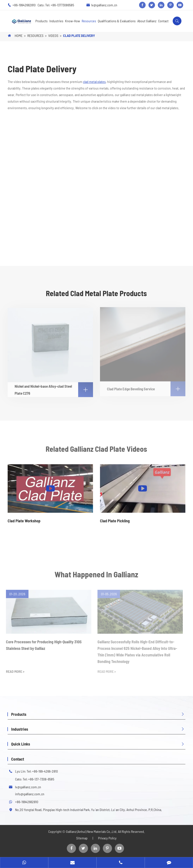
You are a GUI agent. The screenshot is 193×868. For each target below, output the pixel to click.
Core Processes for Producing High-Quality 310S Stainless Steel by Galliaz (42, 645)
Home (19, 35)
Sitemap (82, 838)
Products (41, 21)
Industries (56, 21)
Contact (163, 21)
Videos (53, 35)
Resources (89, 21)
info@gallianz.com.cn (30, 794)
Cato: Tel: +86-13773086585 (56, 5)
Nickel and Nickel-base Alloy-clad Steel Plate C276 (54, 388)
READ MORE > (13, 671)
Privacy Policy (107, 838)
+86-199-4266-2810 (45, 771)
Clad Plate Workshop (24, 521)
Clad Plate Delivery (79, 35)
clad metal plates (94, 82)
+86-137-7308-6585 (41, 779)
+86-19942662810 (24, 5)
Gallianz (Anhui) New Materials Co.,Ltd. (92, 831)
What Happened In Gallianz (96, 576)
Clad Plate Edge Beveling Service (146, 387)
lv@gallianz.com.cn (104, 5)
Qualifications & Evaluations (117, 21)
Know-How (72, 21)
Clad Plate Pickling (115, 521)
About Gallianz (147, 21)
